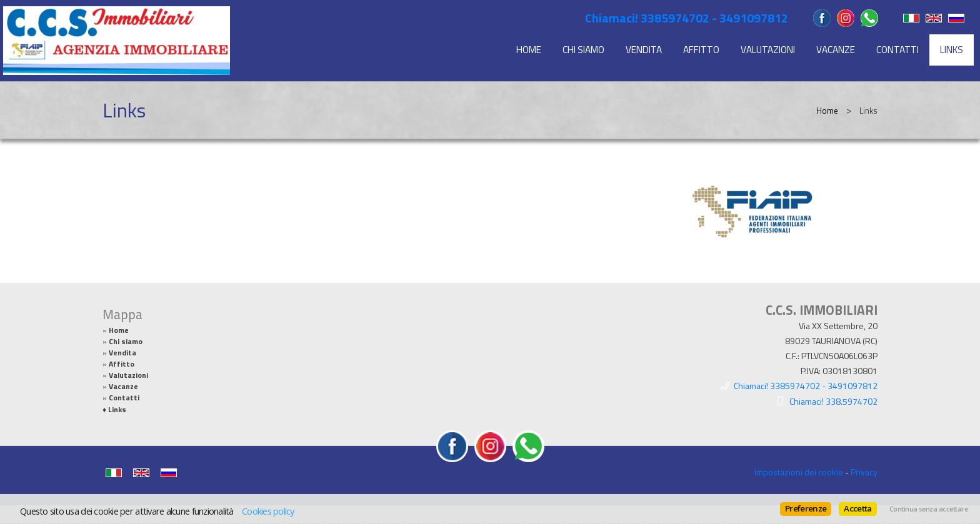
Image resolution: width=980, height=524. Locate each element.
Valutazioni (768, 50)
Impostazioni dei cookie (799, 472)
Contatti (897, 50)
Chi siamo (583, 50)
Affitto (701, 50)
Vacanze (836, 50)
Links (952, 50)
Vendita (644, 50)
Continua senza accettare (928, 509)
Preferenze (806, 508)
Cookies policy (268, 511)
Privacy (864, 472)
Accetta (857, 508)
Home (529, 50)
